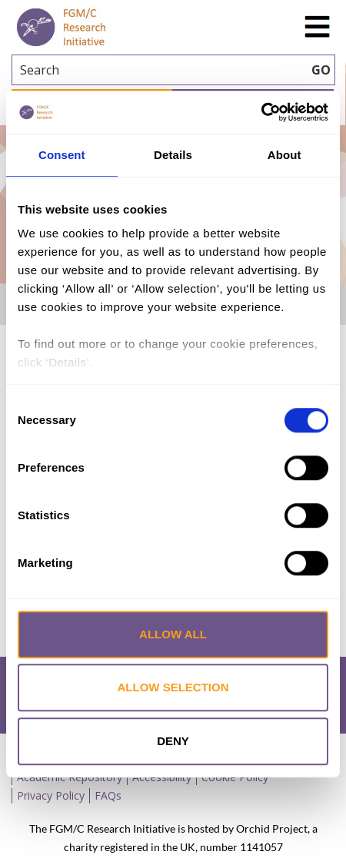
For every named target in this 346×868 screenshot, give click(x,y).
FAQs (108, 795)
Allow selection (173, 687)
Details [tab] (173, 155)
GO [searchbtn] (321, 70)
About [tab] (284, 155)
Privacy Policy (51, 795)
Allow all (173, 634)
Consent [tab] (62, 155)
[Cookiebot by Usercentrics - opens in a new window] (261, 112)
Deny (173, 741)
